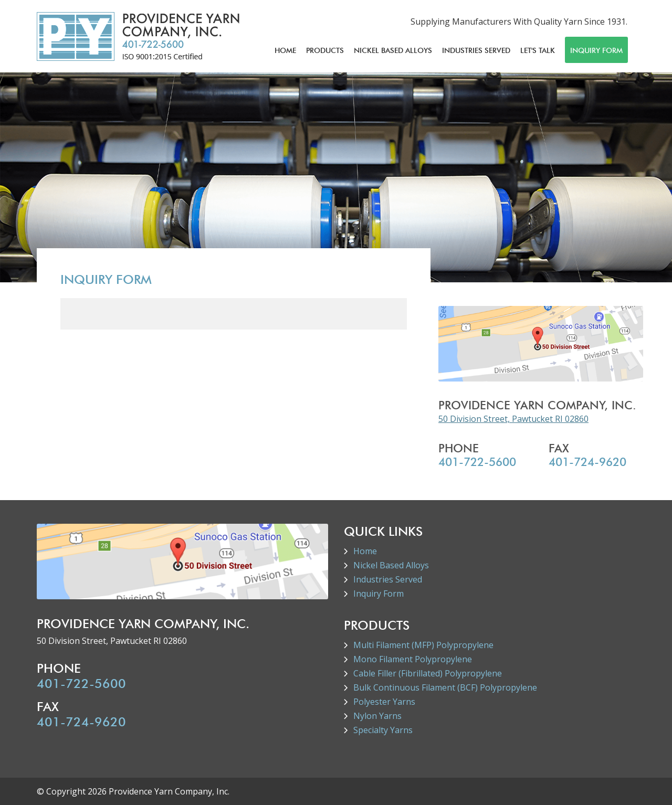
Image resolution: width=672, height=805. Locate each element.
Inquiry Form (596, 50)
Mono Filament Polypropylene (413, 659)
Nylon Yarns (377, 716)
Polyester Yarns (384, 702)
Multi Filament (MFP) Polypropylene (423, 645)
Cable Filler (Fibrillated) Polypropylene (428, 673)
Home (285, 50)
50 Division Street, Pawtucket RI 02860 (513, 419)
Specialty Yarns (383, 730)
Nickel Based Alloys (393, 50)
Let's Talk (538, 50)
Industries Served (476, 50)
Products (325, 50)
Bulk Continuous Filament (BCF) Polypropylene (445, 687)
